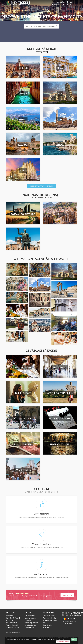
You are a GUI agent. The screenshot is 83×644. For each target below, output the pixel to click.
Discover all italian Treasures (42, 186)
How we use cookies (63, 642)
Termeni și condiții (12, 625)
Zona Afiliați (47, 627)
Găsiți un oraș (67, 595)
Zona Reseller (48, 625)
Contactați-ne (29, 627)
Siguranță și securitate (32, 623)
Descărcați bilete (30, 625)
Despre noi (10, 616)
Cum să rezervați (30, 616)
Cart (69, 4)
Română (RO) (61, 2)
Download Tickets (58, 4)
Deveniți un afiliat (49, 616)
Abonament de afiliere (50, 618)
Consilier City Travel (13, 618)
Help (69, 2)
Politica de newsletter (13, 632)
